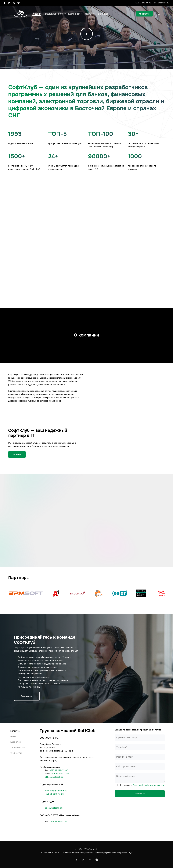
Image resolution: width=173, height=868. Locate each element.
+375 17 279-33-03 (60, 774)
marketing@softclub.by (56, 791)
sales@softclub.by (54, 808)
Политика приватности (73, 853)
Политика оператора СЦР (120, 853)
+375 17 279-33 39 (59, 822)
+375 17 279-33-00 (59, 770)
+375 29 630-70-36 (54, 794)
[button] (17, 454)
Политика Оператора (96, 853)
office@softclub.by (54, 777)
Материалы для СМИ (51, 853)
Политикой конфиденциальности (149, 785)
